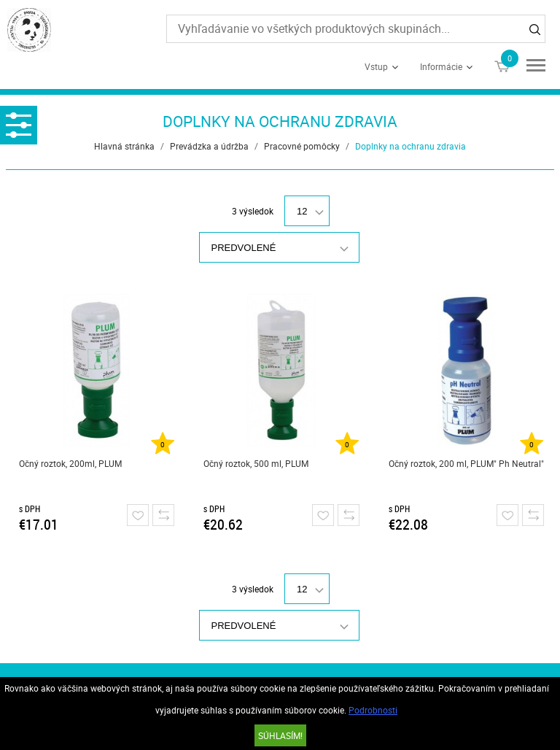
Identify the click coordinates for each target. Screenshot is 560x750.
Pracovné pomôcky (302, 146)
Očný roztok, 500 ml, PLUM (256, 463)
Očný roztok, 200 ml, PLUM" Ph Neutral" (466, 463)
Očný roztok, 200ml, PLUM (70, 463)
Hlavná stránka (124, 146)
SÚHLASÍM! (280, 735)
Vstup (376, 66)
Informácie (441, 66)
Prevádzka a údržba (209, 146)
